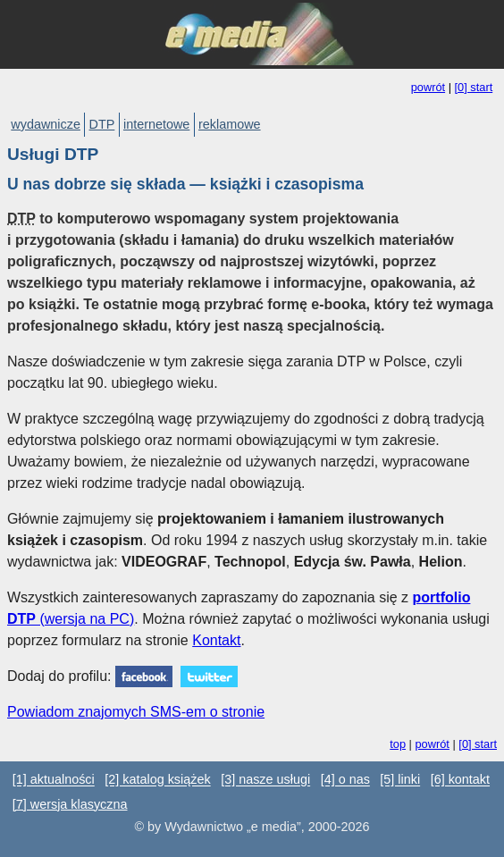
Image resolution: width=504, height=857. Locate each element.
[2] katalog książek (157, 780)
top (398, 744)
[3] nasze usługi (265, 780)
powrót (428, 87)
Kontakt (216, 640)
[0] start (474, 87)
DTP (102, 124)
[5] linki (400, 780)
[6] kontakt (460, 780)
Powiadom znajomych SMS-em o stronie (136, 712)
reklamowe (230, 124)
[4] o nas (345, 780)
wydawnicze (46, 124)
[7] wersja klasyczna (70, 804)
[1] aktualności (54, 780)
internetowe (156, 124)
